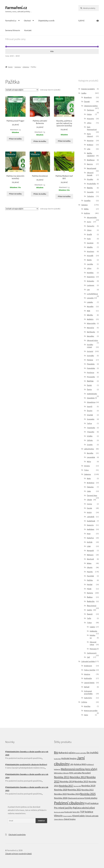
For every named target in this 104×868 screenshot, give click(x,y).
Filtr (52, 51)
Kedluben (91, 529)
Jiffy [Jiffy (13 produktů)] (72, 764)
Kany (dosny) (90, 135)
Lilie (89, 149)
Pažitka (90, 580)
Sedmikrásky (92, 394)
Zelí (88, 657)
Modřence (91, 160)
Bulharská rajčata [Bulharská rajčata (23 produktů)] (67, 753)
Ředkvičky (91, 601)
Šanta (89, 389)
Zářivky (90, 440)
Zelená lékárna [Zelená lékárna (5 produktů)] (59, 819)
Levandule (91, 457)
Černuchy (91, 226)
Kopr (89, 534)
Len (88, 290)
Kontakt (28, 30)
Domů (10, 67)
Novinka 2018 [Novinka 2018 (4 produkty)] (77, 786)
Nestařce (90, 328)
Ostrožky (90, 356)
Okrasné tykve (93, 643)
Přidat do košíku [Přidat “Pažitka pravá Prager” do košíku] (15, 139)
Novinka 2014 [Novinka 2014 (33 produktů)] (67, 782)
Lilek (89, 546)
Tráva (86, 470)
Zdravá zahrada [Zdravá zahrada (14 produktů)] (92, 816)
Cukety (92, 627)
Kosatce (90, 141)
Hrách (89, 512)
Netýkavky (91, 332)
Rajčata (90, 593)
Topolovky (91, 428)
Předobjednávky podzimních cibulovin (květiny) (26, 764)
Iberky (89, 260)
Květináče (88, 678)
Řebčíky (90, 188)
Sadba (84, 93)
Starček (90, 415)
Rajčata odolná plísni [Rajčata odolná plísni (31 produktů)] (84, 808)
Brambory (88, 97)
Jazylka (90, 264)
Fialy (89, 239)
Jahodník (91, 517)
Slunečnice (91, 402)
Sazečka (87, 201)
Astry (89, 222)
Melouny (90, 555)
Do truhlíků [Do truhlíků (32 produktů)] (92, 753)
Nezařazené (92, 168)
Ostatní (90, 351)
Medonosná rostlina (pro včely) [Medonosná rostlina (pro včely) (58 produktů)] (79, 769)
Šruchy (90, 411)
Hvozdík (90, 256)
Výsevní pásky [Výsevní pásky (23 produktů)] (79, 816)
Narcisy (90, 164)
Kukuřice (90, 538)
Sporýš (90, 406)
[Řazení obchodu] (22, 90)
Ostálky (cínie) (90, 346)
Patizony (93, 649)
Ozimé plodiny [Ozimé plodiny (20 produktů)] (91, 798)
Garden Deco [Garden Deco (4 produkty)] (57, 759)
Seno (86, 715)
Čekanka (90, 487)
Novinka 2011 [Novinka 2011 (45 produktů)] (62, 777)
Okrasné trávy (92, 340)
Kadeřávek (91, 521)
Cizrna (89, 504)
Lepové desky (89, 683)
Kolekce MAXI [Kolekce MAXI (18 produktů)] (80, 764)
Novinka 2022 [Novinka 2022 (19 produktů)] (87, 790)
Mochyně (90, 559)
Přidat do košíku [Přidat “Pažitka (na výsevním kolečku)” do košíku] (15, 194)
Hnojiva (87, 674)
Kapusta (90, 525)
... (42, 758)
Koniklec (90, 273)
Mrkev (89, 563)
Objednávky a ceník (46, 21)
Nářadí (87, 687)
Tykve (89, 623)
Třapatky (91, 432)
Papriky (90, 572)
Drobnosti (88, 666)
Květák (90, 542)
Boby (89, 478)
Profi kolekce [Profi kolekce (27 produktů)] (92, 803)
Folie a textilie (90, 670)
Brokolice (91, 483)
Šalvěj (89, 385)
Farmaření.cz (16, 8)
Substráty (88, 698)
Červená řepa (92, 495)
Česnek (87, 102)
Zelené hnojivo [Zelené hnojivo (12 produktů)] (70, 819)
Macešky (90, 306)
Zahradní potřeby (88, 661)
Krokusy (90, 145)
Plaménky (91, 364)
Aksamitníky (92, 217)
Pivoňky (90, 179)
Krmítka (87, 706)
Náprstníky (91, 323)
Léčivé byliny (89, 449)
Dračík (89, 234)
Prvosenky (91, 377)
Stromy (87, 466)
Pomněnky (91, 368)
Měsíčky (90, 315)
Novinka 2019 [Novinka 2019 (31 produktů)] (88, 786)
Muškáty (90, 319)
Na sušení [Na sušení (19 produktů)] (86, 773)
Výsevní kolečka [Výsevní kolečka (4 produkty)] (67, 816)
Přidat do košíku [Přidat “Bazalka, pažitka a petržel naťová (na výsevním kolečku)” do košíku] (64, 141)
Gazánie (90, 243)
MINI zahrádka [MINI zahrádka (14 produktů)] (75, 773)
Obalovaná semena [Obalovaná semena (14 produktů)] (76, 798)
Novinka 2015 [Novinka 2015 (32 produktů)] (81, 782)
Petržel (90, 584)
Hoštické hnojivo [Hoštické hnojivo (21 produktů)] (69, 758)
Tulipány (90, 196)
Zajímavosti (92, 653)
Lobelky (90, 302)
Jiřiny (89, 123)
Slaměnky (91, 398)
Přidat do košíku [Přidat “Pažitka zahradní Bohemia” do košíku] (40, 141)
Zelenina (26, 67)
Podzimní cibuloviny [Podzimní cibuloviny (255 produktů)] (69, 803)
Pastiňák (90, 576)
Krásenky (91, 281)
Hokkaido (93, 631)
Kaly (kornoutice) (92, 128)
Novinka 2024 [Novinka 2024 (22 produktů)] (73, 794)
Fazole (89, 508)
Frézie (89, 114)
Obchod (27, 21)
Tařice (89, 423)
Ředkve (90, 597)
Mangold (90, 551)
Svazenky (91, 419)
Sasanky (90, 192)
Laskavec (91, 285)
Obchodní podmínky (17, 835)
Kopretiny (91, 277)
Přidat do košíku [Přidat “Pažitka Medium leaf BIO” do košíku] (64, 196)
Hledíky (90, 247)
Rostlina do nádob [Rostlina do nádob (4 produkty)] (59, 812)
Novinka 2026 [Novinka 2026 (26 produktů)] (61, 798)
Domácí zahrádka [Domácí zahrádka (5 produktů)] (81, 753)
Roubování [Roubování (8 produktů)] (68, 812)
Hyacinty (90, 119)
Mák (89, 311)
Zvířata (84, 702)
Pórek (89, 589)
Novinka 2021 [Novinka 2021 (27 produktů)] (74, 790)
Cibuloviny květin (91, 106)
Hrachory (91, 251)
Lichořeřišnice (92, 294)
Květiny (87, 213)
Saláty (90, 610)
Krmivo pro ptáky (91, 711)
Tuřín (89, 618)
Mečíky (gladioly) (91, 154)
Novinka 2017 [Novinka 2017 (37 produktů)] (66, 786)
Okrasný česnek (90, 174)
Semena (18, 67)
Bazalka (90, 453)
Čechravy (91, 110)
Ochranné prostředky (88, 692)
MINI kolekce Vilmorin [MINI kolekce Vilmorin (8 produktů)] (61, 773)
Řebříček (90, 381)
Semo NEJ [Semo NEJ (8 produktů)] (76, 812)
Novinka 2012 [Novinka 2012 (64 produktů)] (78, 777)
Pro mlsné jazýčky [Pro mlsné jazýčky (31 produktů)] (63, 808)
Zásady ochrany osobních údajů (18, 854)
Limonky (90, 298)
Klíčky (86, 209)
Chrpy (89, 230)
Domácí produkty (88, 89)
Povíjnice (91, 373)
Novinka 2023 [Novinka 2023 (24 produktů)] (60, 794)
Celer (89, 491)
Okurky (90, 567)
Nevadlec (91, 336)
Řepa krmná (92, 606)
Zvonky (90, 445)
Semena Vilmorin (13, 30)
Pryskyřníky (91, 184)
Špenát (90, 614)
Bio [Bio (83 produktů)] (56, 752)
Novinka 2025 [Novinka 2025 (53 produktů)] (88, 794)
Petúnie (90, 360)
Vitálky (90, 436)
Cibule (89, 500)
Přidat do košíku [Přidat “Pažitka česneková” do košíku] (40, 194)
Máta (89, 462)
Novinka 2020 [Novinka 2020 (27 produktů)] (61, 790)
